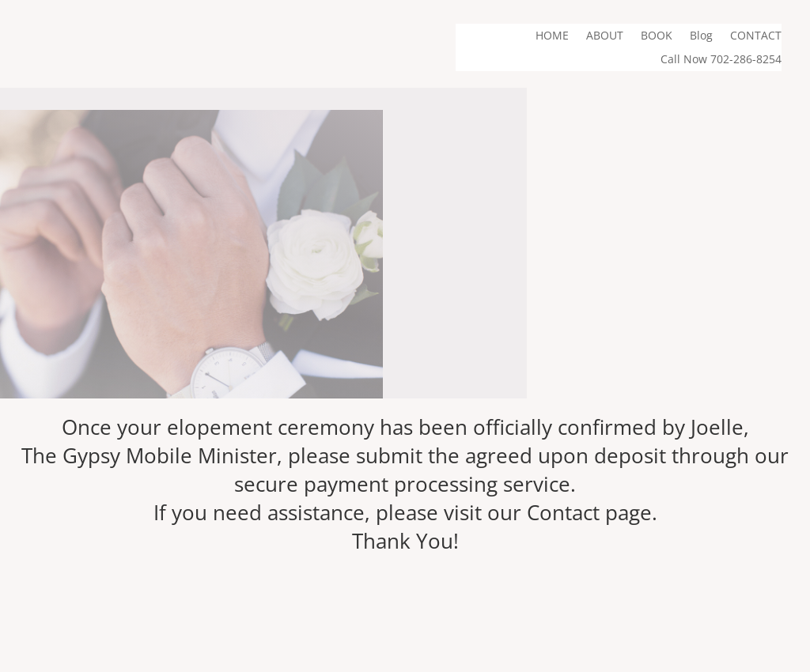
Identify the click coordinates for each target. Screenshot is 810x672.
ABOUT (605, 36)
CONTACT (756, 36)
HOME (552, 36)
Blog (701, 36)
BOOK (657, 36)
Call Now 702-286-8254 (721, 60)
